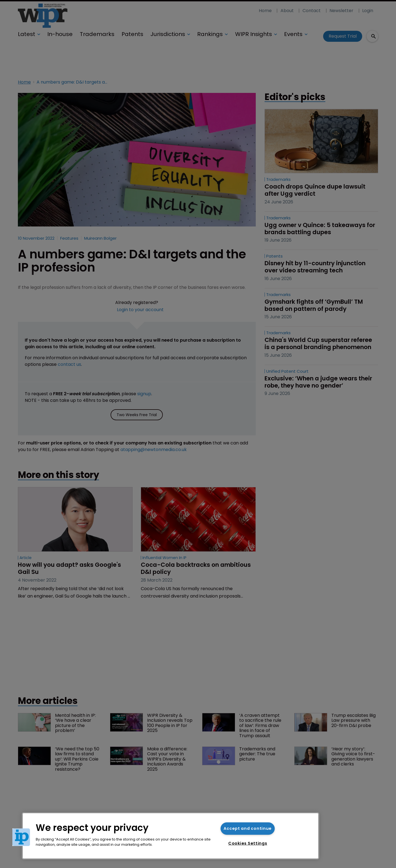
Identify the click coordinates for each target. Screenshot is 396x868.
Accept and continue (248, 828)
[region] (170, 836)
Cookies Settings (248, 843)
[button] (21, 837)
